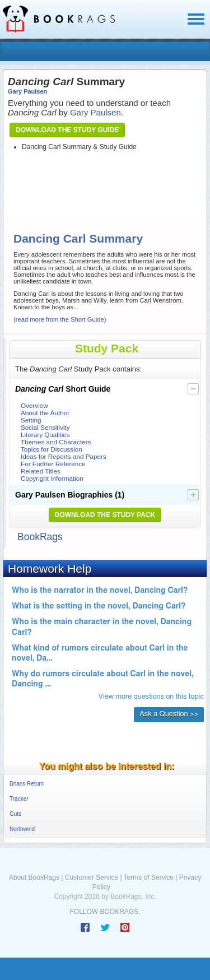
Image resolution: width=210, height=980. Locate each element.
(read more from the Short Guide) (60, 319)
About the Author (45, 413)
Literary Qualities (45, 435)
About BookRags (34, 877)
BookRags (40, 537)
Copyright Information (52, 478)
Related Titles (41, 471)
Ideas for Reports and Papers (64, 456)
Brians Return (27, 784)
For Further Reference (53, 464)
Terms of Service (149, 877)
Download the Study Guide (67, 130)
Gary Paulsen (27, 91)
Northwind (22, 829)
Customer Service (92, 877)
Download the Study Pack (105, 515)
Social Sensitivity (45, 427)
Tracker (19, 799)
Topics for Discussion (52, 449)
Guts (15, 814)
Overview (34, 405)
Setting (31, 420)
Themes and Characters (56, 442)
